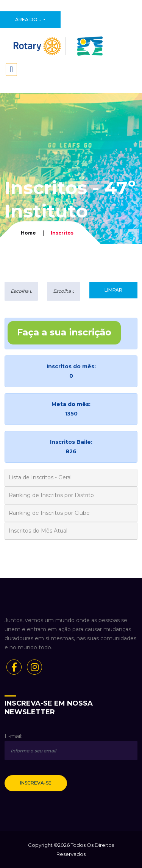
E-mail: (13, 736)
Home (28, 233)
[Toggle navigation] (11, 70)
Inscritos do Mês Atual (38, 531)
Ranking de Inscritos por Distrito (51, 495)
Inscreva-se (36, 783)
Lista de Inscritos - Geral (40, 477)
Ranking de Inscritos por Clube (49, 513)
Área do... (29, 19)
